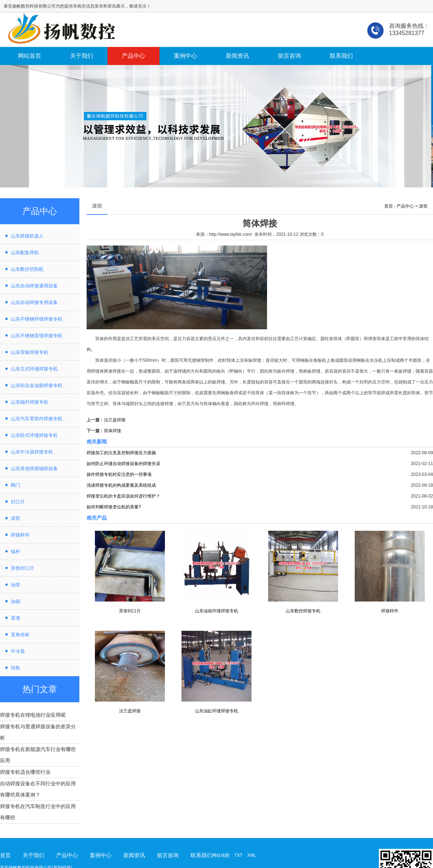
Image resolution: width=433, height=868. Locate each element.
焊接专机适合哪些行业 (25, 772)
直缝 (16, 618)
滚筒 (16, 518)
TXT (238, 855)
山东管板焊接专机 (30, 352)
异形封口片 (23, 568)
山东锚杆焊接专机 (30, 402)
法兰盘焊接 (115, 420)
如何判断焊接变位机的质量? (114, 507)
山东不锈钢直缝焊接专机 (37, 336)
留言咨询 (289, 56)
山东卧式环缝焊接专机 (34, 435)
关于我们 (82, 56)
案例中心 (185, 56)
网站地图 (221, 855)
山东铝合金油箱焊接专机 (37, 385)
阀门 (16, 485)
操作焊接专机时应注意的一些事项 (119, 474)
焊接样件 (20, 535)
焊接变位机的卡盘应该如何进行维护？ (123, 496)
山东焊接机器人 (27, 236)
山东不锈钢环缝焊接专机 (37, 319)
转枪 (16, 668)
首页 (389, 206)
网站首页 (30, 56)
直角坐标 (20, 635)
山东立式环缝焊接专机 (34, 369)
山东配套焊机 (25, 253)
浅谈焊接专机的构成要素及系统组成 (121, 485)
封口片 (18, 502)
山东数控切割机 (27, 269)
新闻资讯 (237, 56)
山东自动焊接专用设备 (34, 302)
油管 (16, 585)
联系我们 (341, 56)
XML (252, 855)
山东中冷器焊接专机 (32, 452)
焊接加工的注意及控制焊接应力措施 (121, 453)
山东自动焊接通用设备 (34, 286)
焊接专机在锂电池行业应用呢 (33, 715)
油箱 (16, 601)
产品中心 (134, 56)
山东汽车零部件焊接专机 (37, 419)
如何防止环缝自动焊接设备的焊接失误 (123, 464)
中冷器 (18, 651)
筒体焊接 (113, 431)
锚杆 (16, 552)
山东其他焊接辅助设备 (34, 468)
